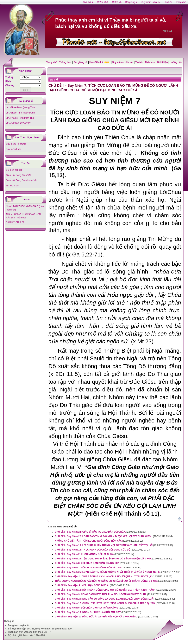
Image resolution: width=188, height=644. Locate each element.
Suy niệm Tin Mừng (16, 144)
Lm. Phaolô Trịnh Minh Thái (20, 118)
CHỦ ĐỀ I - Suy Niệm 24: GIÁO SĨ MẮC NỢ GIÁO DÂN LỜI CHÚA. (90, 532)
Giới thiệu (162, 62)
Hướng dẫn (176, 62)
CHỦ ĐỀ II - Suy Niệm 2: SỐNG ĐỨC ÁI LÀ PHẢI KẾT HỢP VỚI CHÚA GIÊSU (96, 617)
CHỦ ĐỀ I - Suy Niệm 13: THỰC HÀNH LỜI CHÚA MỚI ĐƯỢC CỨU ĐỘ (93, 550)
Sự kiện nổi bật (14, 170)
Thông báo (65, 62)
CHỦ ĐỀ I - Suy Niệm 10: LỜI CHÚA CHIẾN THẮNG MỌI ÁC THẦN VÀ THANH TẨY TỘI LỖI (104, 545)
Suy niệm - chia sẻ (123, 62)
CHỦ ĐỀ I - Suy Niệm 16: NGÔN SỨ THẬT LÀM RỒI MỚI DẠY (88, 612)
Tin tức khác (12, 186)
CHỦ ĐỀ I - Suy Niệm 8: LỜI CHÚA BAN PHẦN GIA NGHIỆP (87, 563)
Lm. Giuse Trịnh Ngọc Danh (20, 113)
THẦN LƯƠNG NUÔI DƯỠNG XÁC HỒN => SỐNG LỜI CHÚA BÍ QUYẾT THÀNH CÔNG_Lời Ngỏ (106, 581)
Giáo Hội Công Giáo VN (18, 175)
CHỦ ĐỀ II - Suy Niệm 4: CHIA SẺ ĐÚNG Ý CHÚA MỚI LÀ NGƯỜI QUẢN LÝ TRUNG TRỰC (103, 576)
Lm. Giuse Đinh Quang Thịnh (21, 107)
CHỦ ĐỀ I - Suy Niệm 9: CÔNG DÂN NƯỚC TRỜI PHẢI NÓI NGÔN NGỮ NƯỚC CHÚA (101, 594)
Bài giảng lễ (81, 62)
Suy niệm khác (14, 149)
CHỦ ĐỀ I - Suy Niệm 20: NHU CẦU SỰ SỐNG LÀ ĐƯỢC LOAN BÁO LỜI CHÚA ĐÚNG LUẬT (105, 599)
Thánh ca (150, 62)
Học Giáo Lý (96, 62)
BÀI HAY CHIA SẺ (15, 222)
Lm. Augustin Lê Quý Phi (19, 123)
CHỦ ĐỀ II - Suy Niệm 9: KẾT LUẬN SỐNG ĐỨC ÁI (82, 585)
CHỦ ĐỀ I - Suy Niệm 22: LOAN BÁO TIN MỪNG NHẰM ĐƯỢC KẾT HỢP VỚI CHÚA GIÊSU (104, 536)
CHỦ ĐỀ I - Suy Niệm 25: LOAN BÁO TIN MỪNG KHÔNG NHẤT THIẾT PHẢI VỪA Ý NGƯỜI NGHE (107, 572)
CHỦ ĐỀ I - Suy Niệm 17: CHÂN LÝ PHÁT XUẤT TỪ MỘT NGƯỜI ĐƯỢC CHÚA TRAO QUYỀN (105, 603)
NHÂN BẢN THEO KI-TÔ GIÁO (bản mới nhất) (25, 208)
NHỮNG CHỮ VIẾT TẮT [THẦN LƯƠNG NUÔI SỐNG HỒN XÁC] (89, 541)
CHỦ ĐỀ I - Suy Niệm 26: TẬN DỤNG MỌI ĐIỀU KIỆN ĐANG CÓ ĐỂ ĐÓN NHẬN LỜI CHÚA (103, 559)
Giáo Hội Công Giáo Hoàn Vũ (21, 180)
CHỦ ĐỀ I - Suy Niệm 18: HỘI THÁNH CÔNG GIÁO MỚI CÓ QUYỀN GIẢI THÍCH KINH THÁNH (105, 590)
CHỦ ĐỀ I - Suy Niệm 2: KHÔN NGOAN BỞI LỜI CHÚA (84, 554)
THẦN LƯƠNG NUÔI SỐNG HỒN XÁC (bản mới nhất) (23, 216)
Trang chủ (52, 62)
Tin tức (139, 62)
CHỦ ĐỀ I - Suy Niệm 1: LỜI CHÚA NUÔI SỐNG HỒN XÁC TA (88, 568)
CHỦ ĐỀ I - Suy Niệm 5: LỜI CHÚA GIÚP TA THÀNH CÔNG (87, 608)
